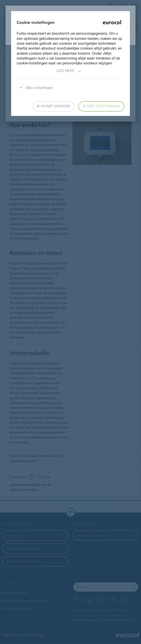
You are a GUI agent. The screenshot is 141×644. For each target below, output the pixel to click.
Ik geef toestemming (101, 106)
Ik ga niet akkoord (54, 106)
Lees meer (69, 71)
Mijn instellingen (35, 88)
